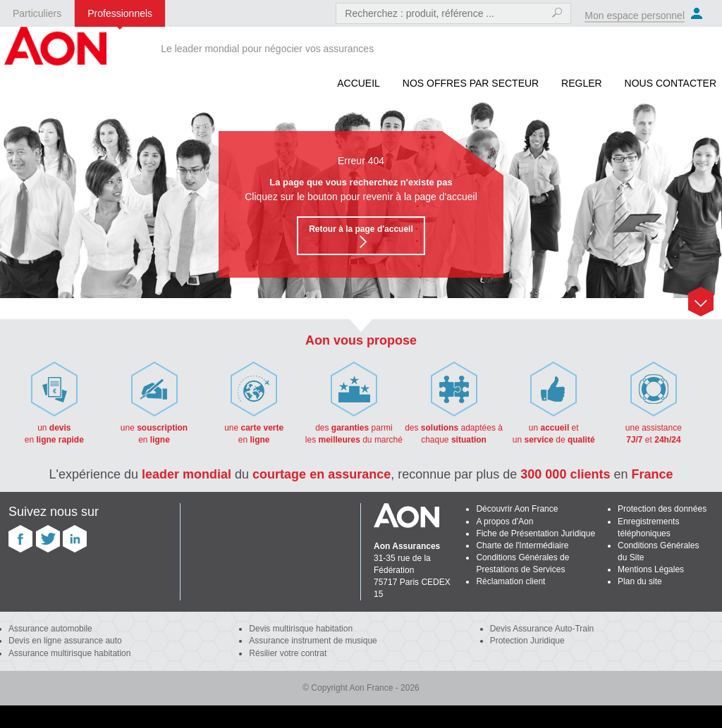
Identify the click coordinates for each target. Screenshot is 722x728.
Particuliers (37, 13)
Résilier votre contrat (288, 653)
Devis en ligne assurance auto (65, 641)
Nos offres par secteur (471, 83)
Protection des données (662, 509)
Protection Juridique (527, 641)
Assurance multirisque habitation (69, 653)
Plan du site (640, 581)
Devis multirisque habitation (301, 629)
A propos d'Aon (504, 522)
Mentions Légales (651, 569)
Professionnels (120, 13)
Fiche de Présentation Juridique (536, 533)
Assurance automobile (50, 629)
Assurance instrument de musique (313, 641)
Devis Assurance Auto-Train (542, 629)
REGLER (582, 83)
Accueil (359, 83)
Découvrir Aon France (517, 509)
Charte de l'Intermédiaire (522, 545)
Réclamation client (510, 581)
